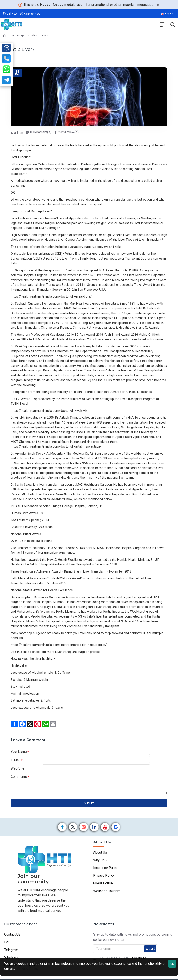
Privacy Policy (28, 969)
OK (172, 964)
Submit (89, 809)
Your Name (19, 752)
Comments (19, 781)
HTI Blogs (18, 35)
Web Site (18, 771)
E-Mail (16, 761)
